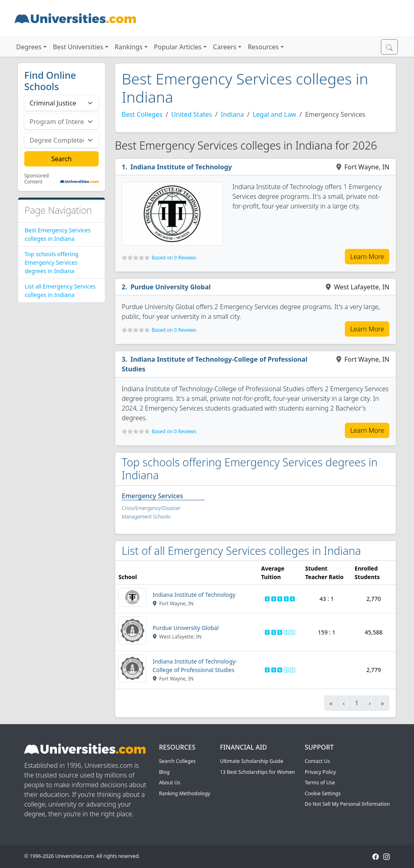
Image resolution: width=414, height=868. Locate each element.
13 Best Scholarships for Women (258, 772)
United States (192, 114)
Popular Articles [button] (178, 47)
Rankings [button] (129, 47)
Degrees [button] (29, 47)
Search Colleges (177, 761)
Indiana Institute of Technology (181, 167)
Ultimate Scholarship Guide (252, 761)
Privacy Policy (320, 772)
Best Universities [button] (78, 47)
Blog (164, 772)
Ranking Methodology (185, 793)
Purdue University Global (171, 287)
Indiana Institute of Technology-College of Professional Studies (214, 364)
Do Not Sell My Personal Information (347, 804)
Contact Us (317, 761)
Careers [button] (225, 47)
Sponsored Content (37, 179)
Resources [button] (263, 47)
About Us (170, 783)
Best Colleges (142, 114)
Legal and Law (274, 114)
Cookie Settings (323, 793)
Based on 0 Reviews (174, 258)
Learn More (367, 257)
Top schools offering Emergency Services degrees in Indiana (52, 262)
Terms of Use (320, 783)
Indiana (232, 114)
